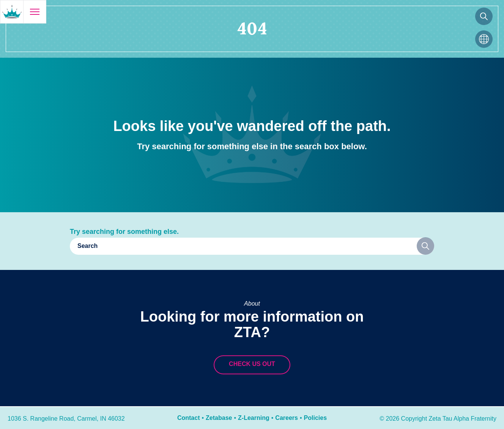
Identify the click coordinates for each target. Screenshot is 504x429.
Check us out (252, 364)
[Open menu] (35, 12)
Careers (287, 418)
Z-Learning (254, 418)
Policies (315, 418)
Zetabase (219, 418)
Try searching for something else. (124, 232)
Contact (189, 418)
